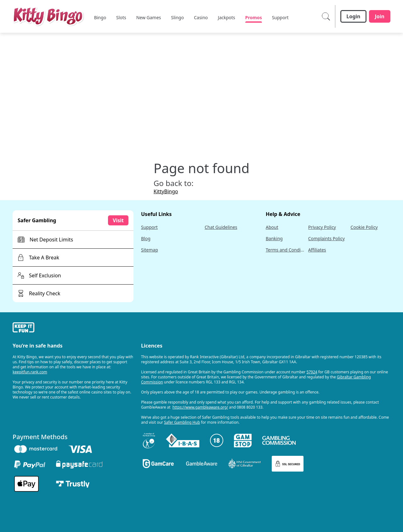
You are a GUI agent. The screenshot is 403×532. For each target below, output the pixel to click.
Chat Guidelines (221, 227)
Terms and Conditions (286, 250)
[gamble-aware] (73, 328)
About (272, 227)
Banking (274, 238)
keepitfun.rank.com (30, 372)
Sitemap (150, 250)
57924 (312, 372)
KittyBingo (166, 191)
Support (149, 227)
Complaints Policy (326, 238)
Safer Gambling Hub (182, 422)
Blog (146, 238)
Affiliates (317, 250)
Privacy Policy (322, 227)
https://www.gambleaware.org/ (200, 407)
